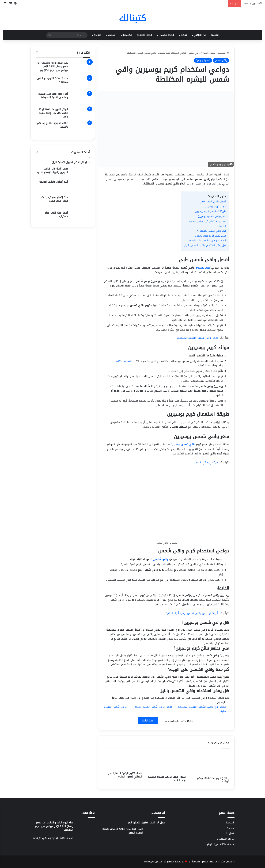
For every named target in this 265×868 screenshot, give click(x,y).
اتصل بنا (230, 833)
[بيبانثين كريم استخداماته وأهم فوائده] (210, 763)
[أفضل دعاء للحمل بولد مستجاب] (80, 216)
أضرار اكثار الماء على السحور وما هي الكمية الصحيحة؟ (53, 96)
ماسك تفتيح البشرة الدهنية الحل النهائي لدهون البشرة (125, 775)
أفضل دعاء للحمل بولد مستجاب (56, 215)
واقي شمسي (161, 559)
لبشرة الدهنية (123, 361)
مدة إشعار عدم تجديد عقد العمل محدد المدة (54, 199)
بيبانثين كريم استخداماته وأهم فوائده (213, 780)
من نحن (231, 828)
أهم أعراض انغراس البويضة (54, 182)
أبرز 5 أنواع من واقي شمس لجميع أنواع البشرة (192, 613)
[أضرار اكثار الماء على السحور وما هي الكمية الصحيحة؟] (80, 99)
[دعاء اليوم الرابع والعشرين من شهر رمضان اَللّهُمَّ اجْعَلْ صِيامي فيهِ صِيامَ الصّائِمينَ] (80, 68)
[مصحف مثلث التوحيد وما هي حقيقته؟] (80, 83)
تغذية (184, 35)
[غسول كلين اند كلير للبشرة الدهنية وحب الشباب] (166, 763)
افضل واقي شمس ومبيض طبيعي (152, 707)
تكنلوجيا (127, 35)
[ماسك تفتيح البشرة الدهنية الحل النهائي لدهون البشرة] (123, 761)
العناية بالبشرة (203, 60)
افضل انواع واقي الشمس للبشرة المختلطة (202, 707)
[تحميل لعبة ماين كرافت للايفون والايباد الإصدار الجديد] (80, 172)
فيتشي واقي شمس (206, 462)
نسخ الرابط (148, 721)
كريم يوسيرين (202, 268)
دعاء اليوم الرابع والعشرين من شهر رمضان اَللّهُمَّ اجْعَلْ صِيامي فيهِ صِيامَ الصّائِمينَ (52, 67)
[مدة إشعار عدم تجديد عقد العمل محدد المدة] (80, 202)
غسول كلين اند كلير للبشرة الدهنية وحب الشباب (167, 779)
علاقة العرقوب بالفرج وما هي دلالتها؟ (52, 125)
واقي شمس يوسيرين (183, 445)
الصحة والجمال (166, 35)
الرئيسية (215, 35)
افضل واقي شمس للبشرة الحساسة (198, 338)
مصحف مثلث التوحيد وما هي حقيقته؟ (52, 80)
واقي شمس (194, 53)
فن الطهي (200, 35)
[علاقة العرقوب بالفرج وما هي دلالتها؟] (80, 128)
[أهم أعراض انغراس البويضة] (80, 186)
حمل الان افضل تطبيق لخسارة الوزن (71, 162)
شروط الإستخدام (226, 839)
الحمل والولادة (144, 35)
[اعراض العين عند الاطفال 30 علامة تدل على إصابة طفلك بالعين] (80, 113)
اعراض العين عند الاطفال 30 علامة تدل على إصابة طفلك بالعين (53, 113)
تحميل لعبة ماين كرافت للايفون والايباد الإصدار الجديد (52, 171)
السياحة (112, 35)
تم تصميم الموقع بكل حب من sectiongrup (164, 862)
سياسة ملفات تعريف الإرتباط (219, 844)
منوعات (97, 35)
